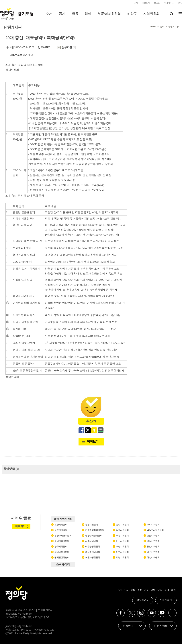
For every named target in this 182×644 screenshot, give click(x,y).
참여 (88, 14)
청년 (166, 590)
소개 (49, 14)
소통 (139, 590)
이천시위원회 (122, 552)
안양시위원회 (153, 541)
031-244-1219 (23, 630)
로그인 (157, 3)
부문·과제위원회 (109, 14)
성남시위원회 (153, 536)
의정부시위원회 (93, 552)
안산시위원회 (122, 541)
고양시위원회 (61, 525)
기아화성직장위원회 (95, 530)
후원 (173, 590)
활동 (75, 14)
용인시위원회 (153, 546)
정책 (133, 590)
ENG (180, 3)
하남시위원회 (122, 557)
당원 (153, 590)
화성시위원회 (153, 557)
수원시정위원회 (62, 541)
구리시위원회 (153, 525)
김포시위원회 (122, 530)
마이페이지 (169, 3)
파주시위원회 (153, 552)
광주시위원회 (122, 525)
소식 (126, 590)
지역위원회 (151, 14)
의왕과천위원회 (62, 552)
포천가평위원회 (93, 557)
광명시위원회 (92, 525)
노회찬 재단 (166, 600)
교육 (146, 590)
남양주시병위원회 (63, 536)
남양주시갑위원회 (155, 530)
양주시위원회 (61, 546)
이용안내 (146, 3)
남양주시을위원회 (94, 536)
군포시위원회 (61, 530)
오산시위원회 (122, 546)
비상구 (132, 14)
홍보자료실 (143, 600)
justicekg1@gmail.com (19, 614)
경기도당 (26, 14)
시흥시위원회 (92, 541)
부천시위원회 (122, 536)
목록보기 (93, 442)
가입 (136, 3)
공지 (62, 14)
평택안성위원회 (62, 557)
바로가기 (20, 526)
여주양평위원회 (93, 546)
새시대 (9, 47)
